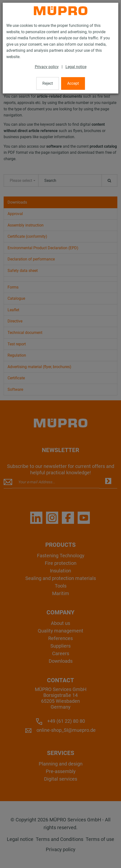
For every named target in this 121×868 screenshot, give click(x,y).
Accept (73, 83)
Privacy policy (47, 67)
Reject (48, 83)
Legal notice (76, 67)
